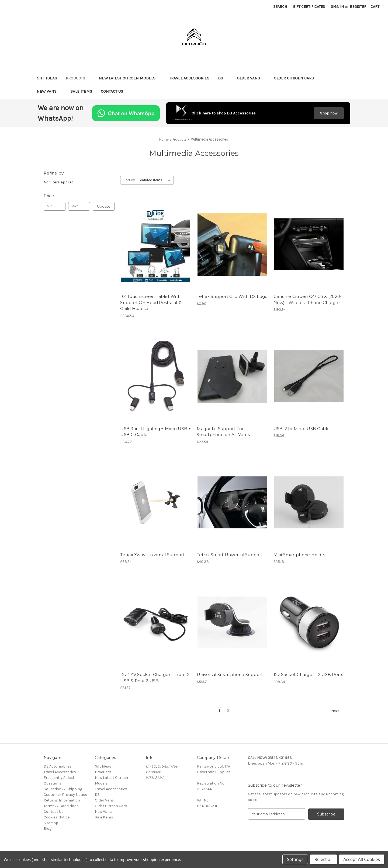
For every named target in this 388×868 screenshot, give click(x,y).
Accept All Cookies (362, 859)
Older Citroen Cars (296, 78)
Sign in (337, 7)
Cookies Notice (57, 817)
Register (358, 7)
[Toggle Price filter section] (79, 196)
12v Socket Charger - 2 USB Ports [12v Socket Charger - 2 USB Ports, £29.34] (308, 674)
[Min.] (55, 206)
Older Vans (251, 78)
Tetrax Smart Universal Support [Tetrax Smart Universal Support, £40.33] (230, 555)
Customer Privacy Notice (65, 795)
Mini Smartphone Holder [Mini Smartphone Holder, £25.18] (300, 555)
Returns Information (62, 800)
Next (338, 711)
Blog (48, 829)
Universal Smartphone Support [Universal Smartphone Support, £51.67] (230, 674)
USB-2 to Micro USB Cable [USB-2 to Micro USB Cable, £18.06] (302, 429)
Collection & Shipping (63, 789)
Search (280, 7)
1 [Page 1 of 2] (219, 711)
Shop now (329, 113)
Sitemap (51, 823)
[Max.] (79, 206)
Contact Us (112, 91)
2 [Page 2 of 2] (228, 711)
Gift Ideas (47, 78)
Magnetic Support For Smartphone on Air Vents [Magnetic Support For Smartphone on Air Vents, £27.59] (223, 432)
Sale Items (81, 91)
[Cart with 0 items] (375, 7)
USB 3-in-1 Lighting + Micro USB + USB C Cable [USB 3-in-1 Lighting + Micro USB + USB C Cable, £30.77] (155, 432)
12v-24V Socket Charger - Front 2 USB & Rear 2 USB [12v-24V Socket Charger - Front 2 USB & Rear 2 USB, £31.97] (155, 678)
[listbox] (156, 180)
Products (78, 78)
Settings (295, 859)
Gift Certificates (309, 7)
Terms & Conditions (61, 806)
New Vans (49, 91)
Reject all (323, 859)
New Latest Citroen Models (130, 78)
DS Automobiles (58, 766)
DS (223, 78)
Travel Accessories (189, 78)
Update (104, 206)
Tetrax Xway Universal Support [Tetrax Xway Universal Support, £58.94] (152, 555)
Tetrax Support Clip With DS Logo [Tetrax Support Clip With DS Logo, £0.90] (232, 296)
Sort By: (129, 180)
